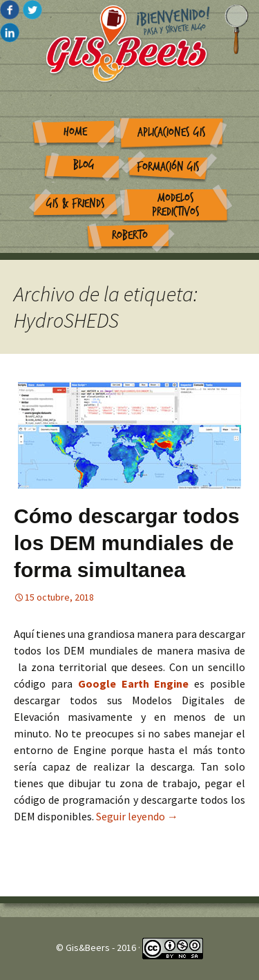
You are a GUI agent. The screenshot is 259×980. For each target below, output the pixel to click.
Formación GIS (168, 167)
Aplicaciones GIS (172, 132)
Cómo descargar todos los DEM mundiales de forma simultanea (127, 543)
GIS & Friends (76, 204)
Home (75, 132)
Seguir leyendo (137, 816)
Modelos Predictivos (176, 205)
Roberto (130, 235)
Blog (84, 165)
